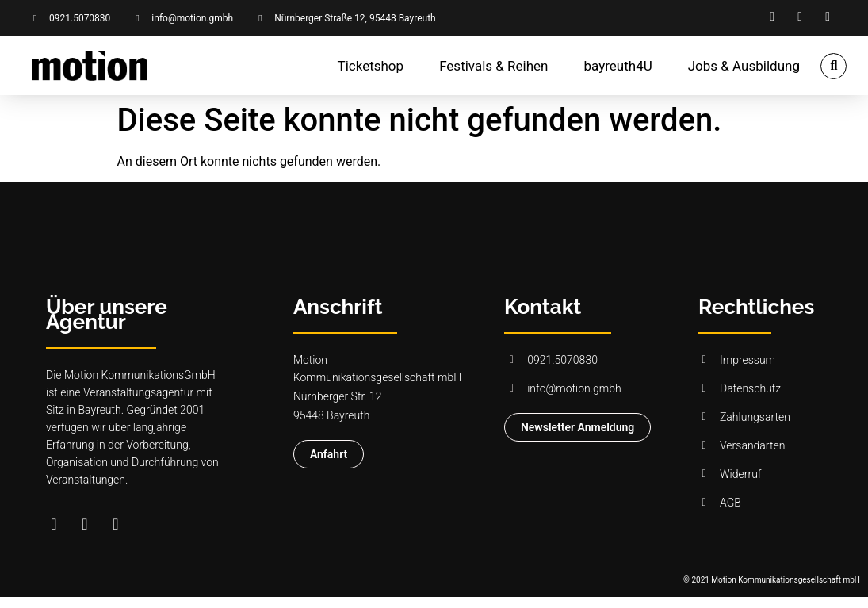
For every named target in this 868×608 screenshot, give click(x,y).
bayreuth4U (618, 66)
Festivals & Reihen (493, 66)
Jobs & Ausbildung (744, 66)
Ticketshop (371, 66)
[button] (834, 66)
